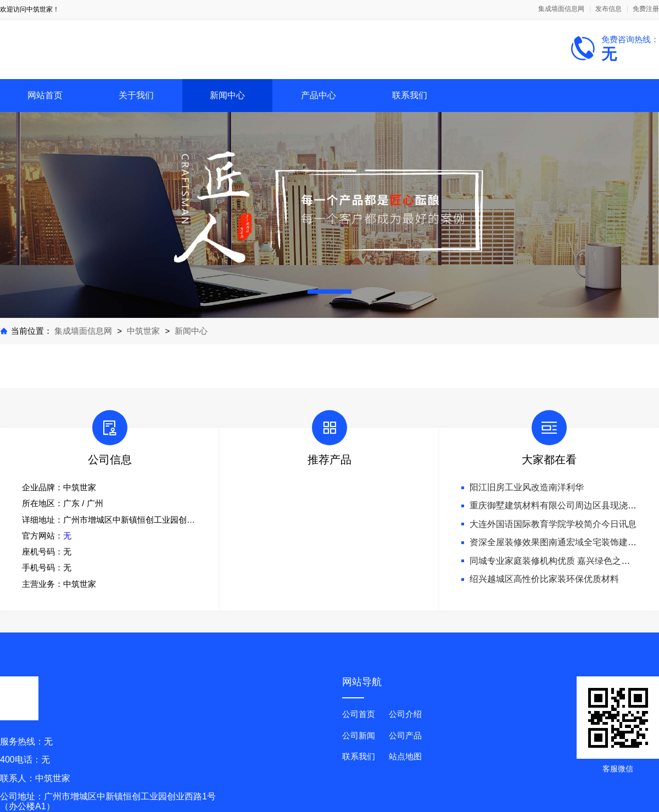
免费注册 (646, 9)
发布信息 (608, 9)
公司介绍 (405, 714)
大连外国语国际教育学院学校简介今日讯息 (553, 524)
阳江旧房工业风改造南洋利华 (527, 487)
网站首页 (45, 95)
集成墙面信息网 (561, 9)
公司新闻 (359, 735)
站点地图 (405, 756)
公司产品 (405, 735)
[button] (329, 292)
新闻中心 (227, 95)
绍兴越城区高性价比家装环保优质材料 (544, 579)
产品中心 (319, 95)
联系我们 (410, 95)
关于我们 (136, 95)
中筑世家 (143, 331)
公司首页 (359, 714)
